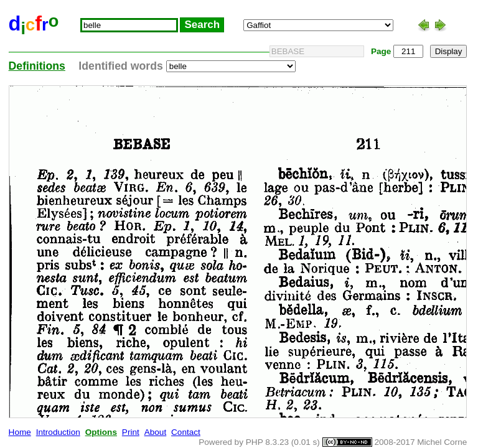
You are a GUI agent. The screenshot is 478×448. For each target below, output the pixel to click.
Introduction (58, 432)
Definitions (37, 66)
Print (131, 432)
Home (20, 432)
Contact (186, 432)
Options (101, 432)
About (156, 432)
